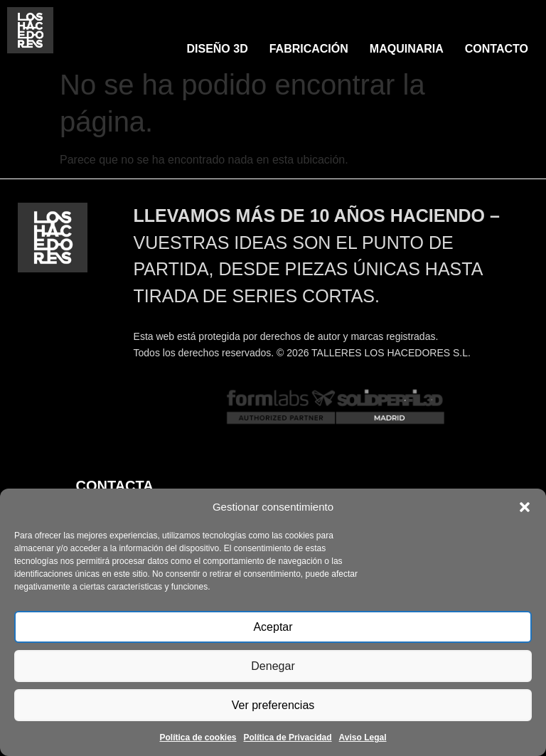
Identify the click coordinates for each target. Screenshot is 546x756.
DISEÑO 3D (217, 49)
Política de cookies (198, 738)
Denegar (273, 666)
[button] (525, 507)
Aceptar (273, 627)
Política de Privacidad (288, 738)
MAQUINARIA (407, 49)
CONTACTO (497, 49)
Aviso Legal (363, 738)
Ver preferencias (273, 705)
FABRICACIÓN (309, 49)
